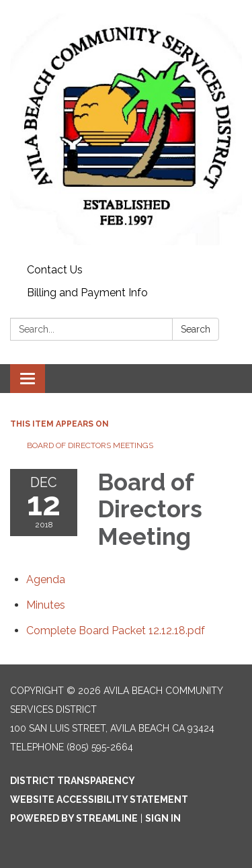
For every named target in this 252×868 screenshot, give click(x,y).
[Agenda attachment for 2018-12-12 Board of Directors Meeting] (46, 579)
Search (196, 329)
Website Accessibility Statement (99, 799)
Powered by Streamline (74, 818)
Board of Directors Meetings (90, 445)
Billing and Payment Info (87, 293)
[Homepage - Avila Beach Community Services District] (126, 129)
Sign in (163, 818)
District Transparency (73, 781)
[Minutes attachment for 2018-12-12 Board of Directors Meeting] (46, 605)
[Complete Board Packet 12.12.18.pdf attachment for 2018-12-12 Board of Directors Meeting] (116, 631)
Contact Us (55, 270)
